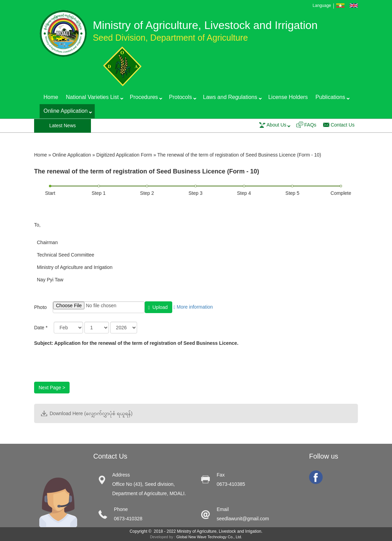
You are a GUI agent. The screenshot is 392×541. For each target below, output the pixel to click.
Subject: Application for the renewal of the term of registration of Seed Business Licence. (136, 343)
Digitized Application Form (124, 155)
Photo (40, 307)
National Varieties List (93, 98)
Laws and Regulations (230, 98)
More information (193, 307)
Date (41, 328)
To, (37, 225)
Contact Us (343, 125)
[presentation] (86, 368)
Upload (158, 307)
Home (51, 97)
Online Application (66, 112)
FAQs (310, 125)
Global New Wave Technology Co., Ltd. (209, 537)
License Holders (288, 97)
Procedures (144, 98)
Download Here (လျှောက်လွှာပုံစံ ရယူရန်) (91, 413)
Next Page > (52, 388)
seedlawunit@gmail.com (243, 519)
